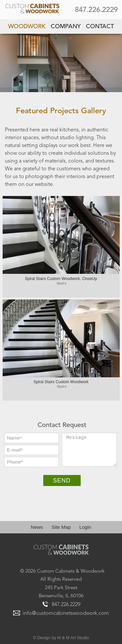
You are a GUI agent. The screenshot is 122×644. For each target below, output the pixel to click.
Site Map (61, 527)
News (37, 527)
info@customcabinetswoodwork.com (66, 614)
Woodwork (27, 27)
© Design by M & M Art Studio (61, 638)
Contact (100, 27)
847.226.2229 (96, 10)
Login (85, 527)
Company (66, 27)
